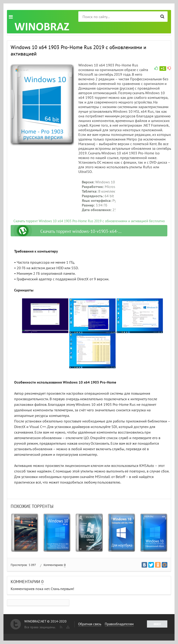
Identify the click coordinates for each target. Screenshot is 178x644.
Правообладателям (119, 624)
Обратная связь (90, 624)
